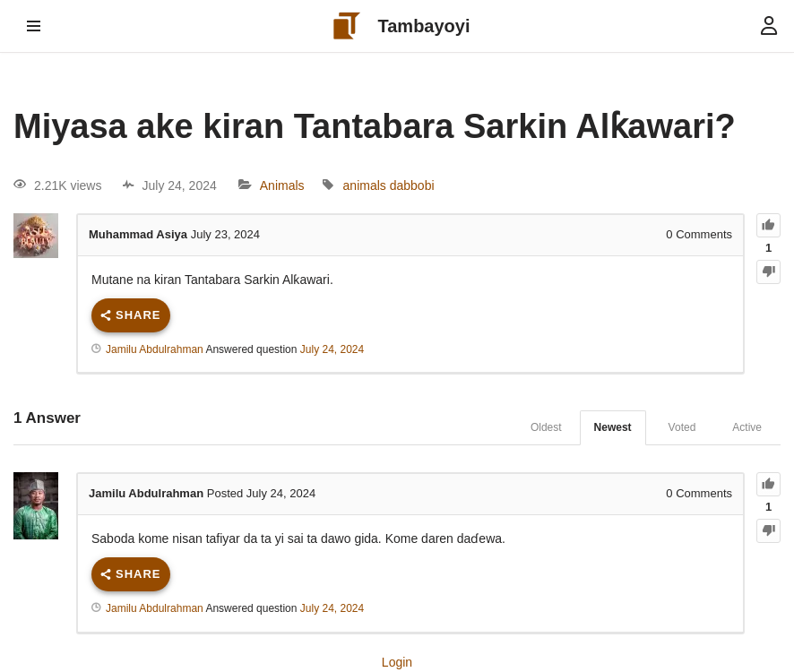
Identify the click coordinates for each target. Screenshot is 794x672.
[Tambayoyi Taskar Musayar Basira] (397, 26)
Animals (282, 185)
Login (397, 662)
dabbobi (412, 185)
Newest (613, 427)
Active (747, 427)
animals (365, 185)
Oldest (546, 427)
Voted (682, 427)
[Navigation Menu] (34, 26)
